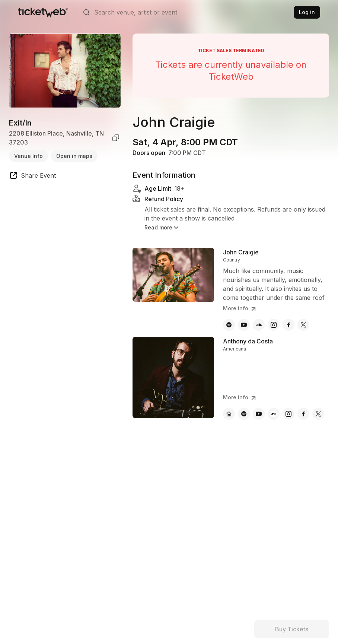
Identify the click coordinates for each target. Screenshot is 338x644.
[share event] (32, 177)
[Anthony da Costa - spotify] (244, 414)
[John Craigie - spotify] (229, 325)
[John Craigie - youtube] (244, 325)
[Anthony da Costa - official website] (229, 414)
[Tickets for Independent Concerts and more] (43, 12)
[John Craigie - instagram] (274, 325)
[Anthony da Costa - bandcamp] (274, 414)
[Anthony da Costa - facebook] (303, 414)
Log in (307, 12)
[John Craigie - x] (303, 325)
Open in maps (74, 156)
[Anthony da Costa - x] (318, 414)
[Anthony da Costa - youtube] (259, 414)
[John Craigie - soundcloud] (259, 325)
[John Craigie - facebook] (288, 325)
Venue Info (28, 156)
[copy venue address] (116, 138)
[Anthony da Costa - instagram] (288, 414)
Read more (162, 228)
